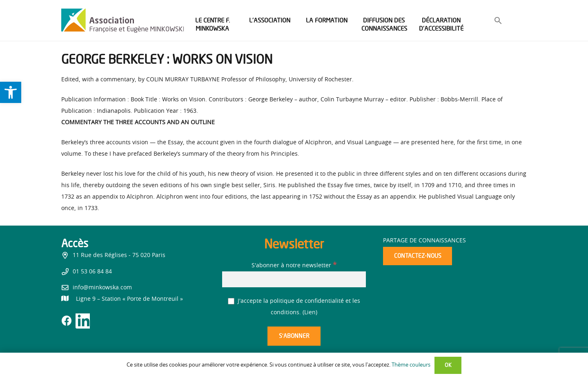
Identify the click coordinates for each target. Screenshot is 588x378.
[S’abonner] (294, 336)
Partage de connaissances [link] (424, 241)
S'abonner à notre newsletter (294, 266)
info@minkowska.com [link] (102, 288)
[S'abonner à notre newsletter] (294, 279)
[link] (11, 92)
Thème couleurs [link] (411, 365)
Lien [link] (310, 313)
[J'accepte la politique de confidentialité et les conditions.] (231, 301)
